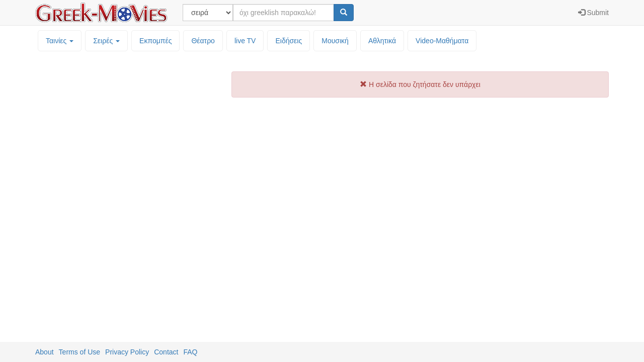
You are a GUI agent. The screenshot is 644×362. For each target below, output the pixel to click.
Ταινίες (60, 41)
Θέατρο (203, 41)
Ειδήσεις (289, 41)
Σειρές (106, 41)
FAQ (190, 352)
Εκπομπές (155, 41)
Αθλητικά (382, 41)
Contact (166, 352)
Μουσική (335, 41)
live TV (245, 41)
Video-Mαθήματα (442, 41)
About (45, 352)
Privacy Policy (127, 352)
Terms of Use (79, 352)
